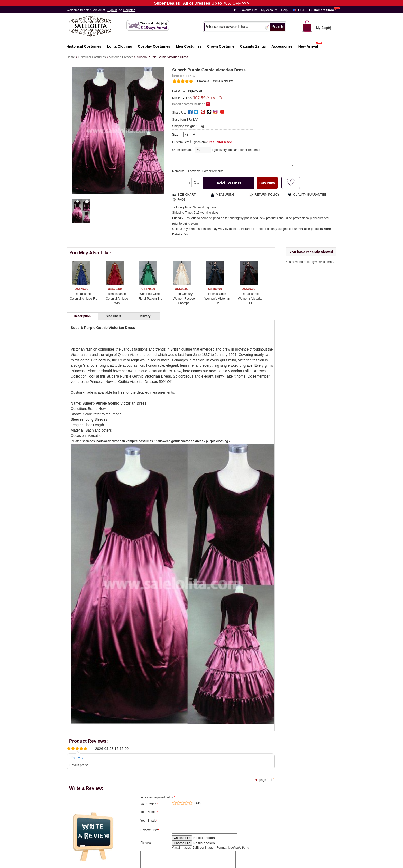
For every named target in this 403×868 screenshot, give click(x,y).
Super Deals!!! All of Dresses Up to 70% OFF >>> (201, 3)
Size (175, 135)
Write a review (223, 81)
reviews (203, 81)
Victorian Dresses (121, 57)
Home (71, 57)
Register (129, 10)
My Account (269, 10)
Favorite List (249, 10)
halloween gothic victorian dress (179, 441)
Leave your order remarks (206, 171)
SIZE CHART (186, 195)
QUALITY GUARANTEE (310, 195)
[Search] (234, 27)
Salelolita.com (96, 27)
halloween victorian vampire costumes (125, 441)
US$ (301, 10)
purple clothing (217, 441)
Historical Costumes (92, 57)
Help (284, 10)
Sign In (112, 10)
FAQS (181, 200)
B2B (233, 10)
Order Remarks (183, 150)
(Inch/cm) (213, 142)
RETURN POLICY (267, 195)
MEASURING (225, 195)
